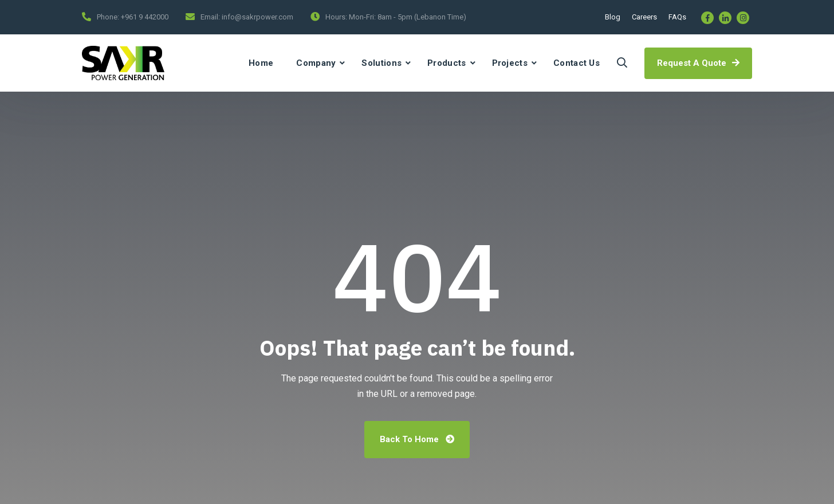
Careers (644, 17)
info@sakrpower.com (257, 17)
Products (446, 63)
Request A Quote (698, 63)
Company (316, 63)
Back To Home (417, 439)
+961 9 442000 (145, 17)
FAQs (677, 17)
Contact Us (577, 63)
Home (261, 63)
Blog (613, 17)
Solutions (381, 63)
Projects (510, 63)
